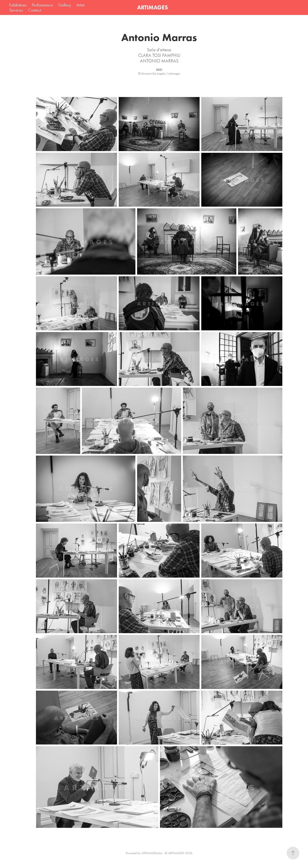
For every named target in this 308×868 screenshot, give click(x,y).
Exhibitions (18, 5)
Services (16, 10)
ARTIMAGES (153, 7)
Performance (42, 5)
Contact (35, 10)
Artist (80, 5)
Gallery (65, 5)
